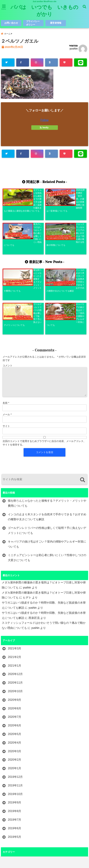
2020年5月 (15, 664)
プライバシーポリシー (33, 23)
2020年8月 (15, 639)
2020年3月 (15, 682)
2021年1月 (15, 596)
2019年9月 (15, 733)
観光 (11, 833)
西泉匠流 (34, 548)
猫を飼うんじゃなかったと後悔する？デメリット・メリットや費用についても (47, 434)
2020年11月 (15, 613)
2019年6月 (15, 759)
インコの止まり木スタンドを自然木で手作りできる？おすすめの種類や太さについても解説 (47, 447)
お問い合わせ (11, 23)
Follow (44, 121)
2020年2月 (15, 690)
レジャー (13, 799)
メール (7, 345)
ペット (12, 790)
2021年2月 (15, 587)
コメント (8, 296)
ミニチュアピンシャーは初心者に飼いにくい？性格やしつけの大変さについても (47, 488)
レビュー (13, 807)
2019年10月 (15, 724)
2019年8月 (15, 741)
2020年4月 (15, 673)
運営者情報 (56, 23)
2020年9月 (15, 630)
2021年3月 (15, 579)
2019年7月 (15, 750)
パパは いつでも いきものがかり (44, 11)
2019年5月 (15, 767)
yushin (74, 49)
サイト (6, 356)
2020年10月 (15, 622)
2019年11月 (15, 716)
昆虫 (11, 816)
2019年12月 (15, 707)
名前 (6, 333)
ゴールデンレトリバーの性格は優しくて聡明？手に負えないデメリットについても (47, 461)
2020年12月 (15, 604)
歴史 (11, 824)
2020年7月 (15, 647)
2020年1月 (15, 699)
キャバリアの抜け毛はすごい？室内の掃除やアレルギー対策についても (47, 474)
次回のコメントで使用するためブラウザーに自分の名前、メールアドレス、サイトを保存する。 (44, 373)
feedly (44, 128)
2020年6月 (15, 656)
